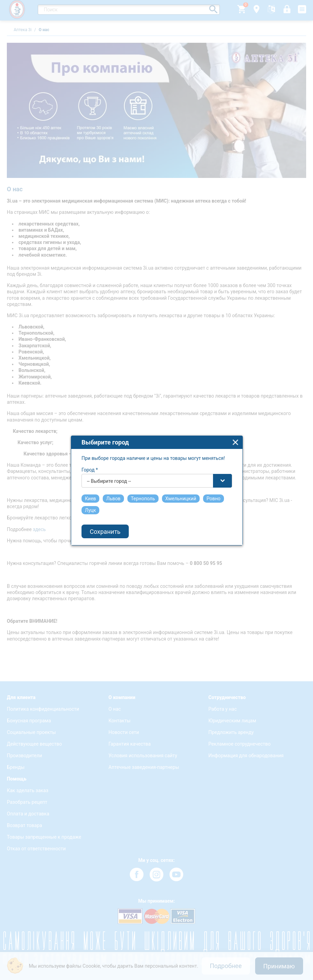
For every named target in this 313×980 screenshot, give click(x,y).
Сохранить (105, 516)
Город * (90, 454)
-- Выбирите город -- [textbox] (109, 465)
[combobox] (157, 465)
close (235, 427)
